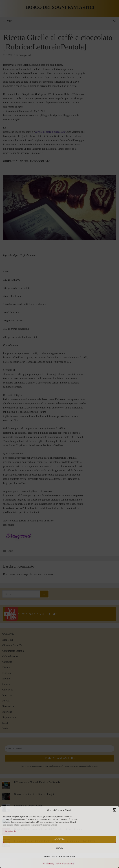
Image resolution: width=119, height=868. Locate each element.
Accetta (59, 839)
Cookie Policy (49, 864)
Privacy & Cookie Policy (65, 864)
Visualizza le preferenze (59, 856)
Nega (59, 848)
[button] (114, 810)
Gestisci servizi (10, 831)
